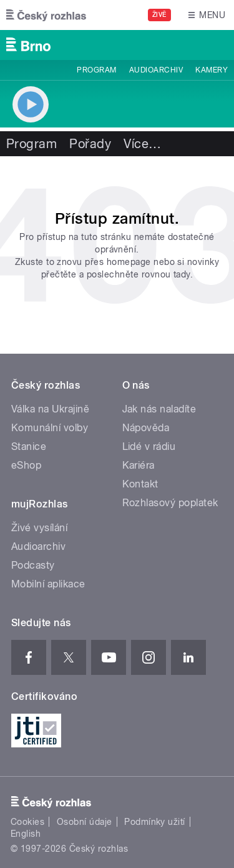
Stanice (29, 446)
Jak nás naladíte (159, 409)
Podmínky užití (155, 822)
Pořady (90, 144)
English (26, 834)
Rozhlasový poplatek (170, 503)
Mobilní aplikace (48, 584)
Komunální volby (50, 428)
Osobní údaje (85, 822)
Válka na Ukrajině (50, 409)
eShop (26, 465)
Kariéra (139, 465)
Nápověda (146, 428)
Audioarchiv (156, 70)
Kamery (212, 70)
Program (96, 70)
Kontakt (140, 484)
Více (142, 144)
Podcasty (33, 565)
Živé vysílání (39, 528)
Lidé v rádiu (149, 446)
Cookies (27, 822)
